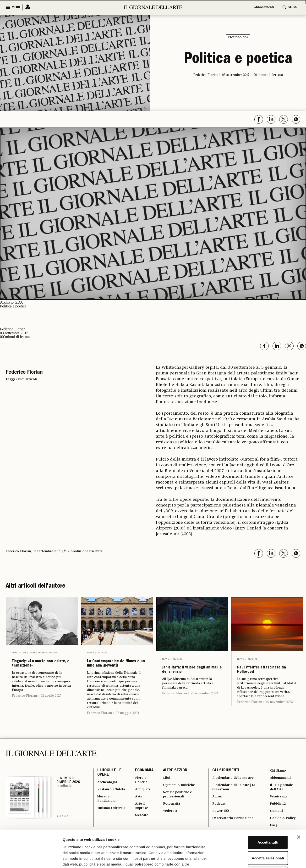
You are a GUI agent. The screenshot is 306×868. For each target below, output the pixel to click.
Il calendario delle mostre (234, 791)
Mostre (103, 652)
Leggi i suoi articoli (21, 378)
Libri (165, 791)
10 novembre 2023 (279, 714)
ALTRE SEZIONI (174, 783)
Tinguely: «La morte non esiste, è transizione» (40, 669)
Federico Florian (24, 708)
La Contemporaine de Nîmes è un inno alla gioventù (115, 669)
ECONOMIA (142, 783)
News (90, 652)
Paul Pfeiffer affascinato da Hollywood (258, 675)
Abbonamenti (264, 7)
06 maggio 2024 (127, 725)
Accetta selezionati (254, 821)
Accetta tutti (254, 805)
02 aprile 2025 (51, 708)
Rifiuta (254, 837)
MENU (16, 7)
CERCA (292, 7)
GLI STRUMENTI (225, 783)
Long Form (19, 652)
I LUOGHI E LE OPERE (109, 786)
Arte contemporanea (44, 652)
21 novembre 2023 (204, 705)
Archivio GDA (238, 38)
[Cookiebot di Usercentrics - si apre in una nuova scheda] (31, 859)
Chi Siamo (278, 783)
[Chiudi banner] (299, 800)
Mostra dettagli (251, 859)
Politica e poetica (238, 59)
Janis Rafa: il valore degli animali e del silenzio (189, 675)
